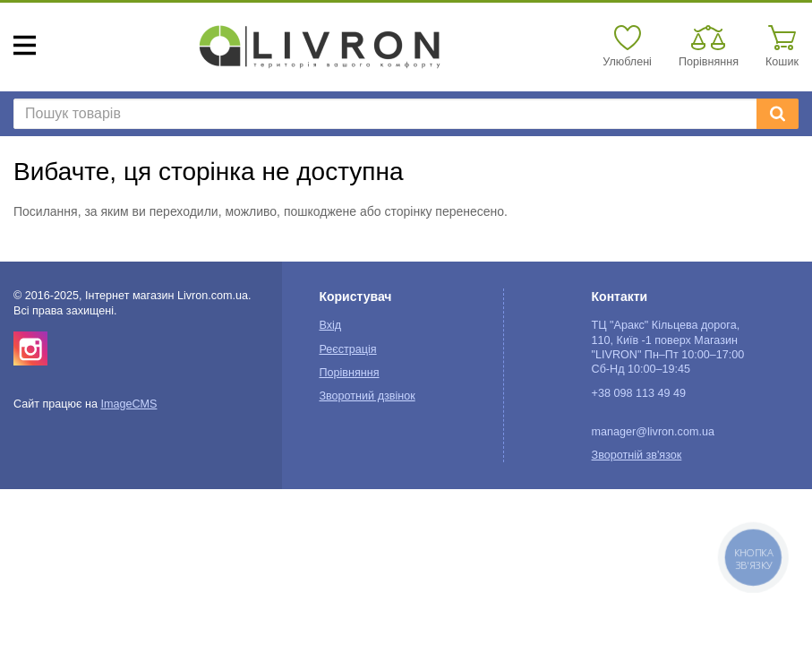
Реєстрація (347, 349)
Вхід (330, 325)
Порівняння (349, 373)
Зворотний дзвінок (367, 396)
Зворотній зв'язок (637, 455)
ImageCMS (128, 404)
